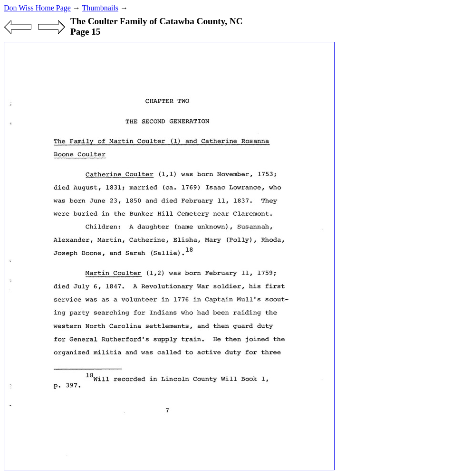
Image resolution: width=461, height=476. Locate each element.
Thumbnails (100, 8)
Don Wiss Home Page (37, 8)
